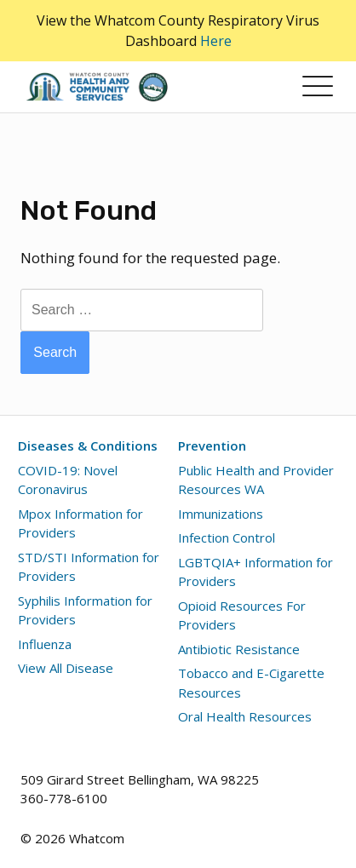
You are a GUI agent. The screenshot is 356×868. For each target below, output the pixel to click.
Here (216, 41)
